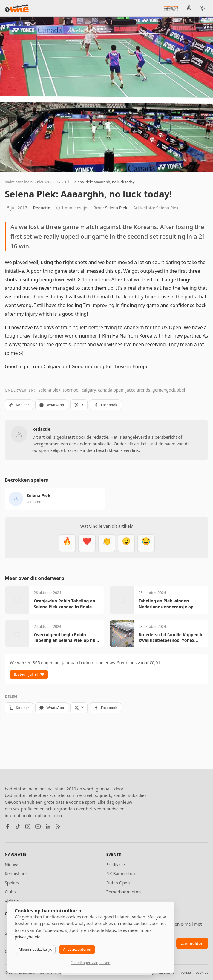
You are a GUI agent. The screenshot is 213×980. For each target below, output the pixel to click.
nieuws (43, 182)
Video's (12, 901)
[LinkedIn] (48, 826)
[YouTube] (38, 826)
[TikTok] (18, 826)
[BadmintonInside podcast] (189, 8)
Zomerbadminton (124, 892)
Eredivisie (116, 865)
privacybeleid (28, 937)
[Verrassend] (126, 543)
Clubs (10, 892)
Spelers (12, 883)
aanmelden (192, 943)
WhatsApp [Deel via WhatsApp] (52, 405)
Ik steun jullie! (29, 674)
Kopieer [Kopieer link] (19, 405)
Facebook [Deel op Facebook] (106, 405)
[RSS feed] (58, 826)
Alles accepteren (77, 949)
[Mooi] (87, 543)
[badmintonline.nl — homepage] (17, 8)
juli (67, 182)
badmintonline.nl (19, 182)
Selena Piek (116, 208)
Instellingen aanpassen (91, 963)
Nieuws (12, 865)
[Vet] (67, 543)
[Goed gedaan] (107, 543)
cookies (202, 972)
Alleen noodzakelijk (35, 949)
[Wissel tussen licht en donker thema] (202, 8)
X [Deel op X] (79, 405)
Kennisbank (16, 874)
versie (186, 972)
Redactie (42, 208)
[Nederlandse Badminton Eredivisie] (171, 8)
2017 (57, 182)
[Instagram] (28, 826)
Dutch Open (118, 883)
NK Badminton (121, 874)
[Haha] (146, 543)
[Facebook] (7, 826)
